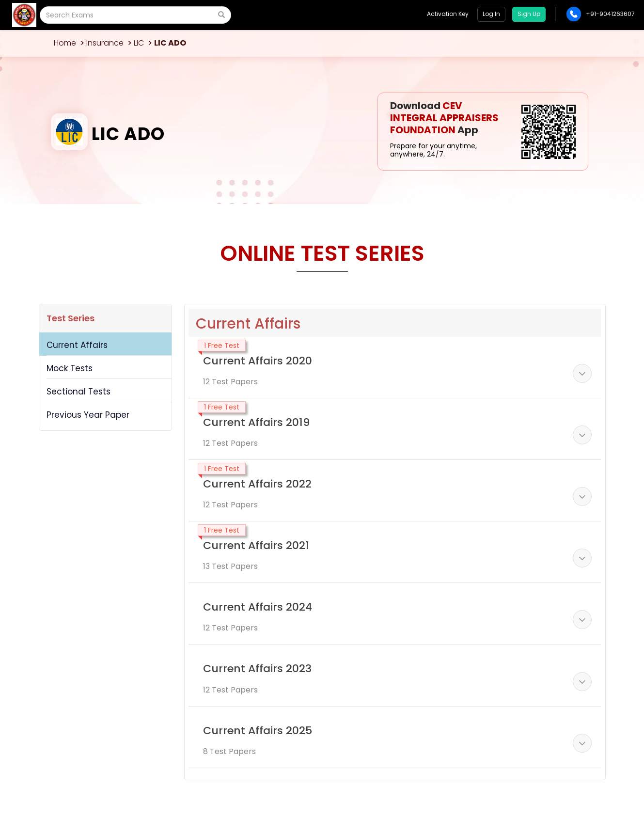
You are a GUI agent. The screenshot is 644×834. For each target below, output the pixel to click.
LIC (139, 43)
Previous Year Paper (88, 415)
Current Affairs (77, 345)
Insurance (105, 43)
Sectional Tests (79, 392)
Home (65, 43)
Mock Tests (70, 368)
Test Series (71, 318)
